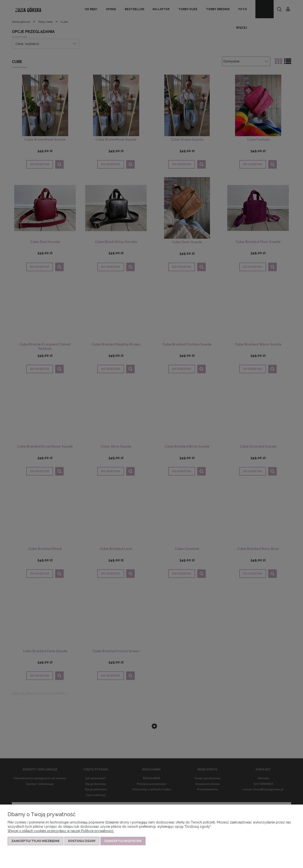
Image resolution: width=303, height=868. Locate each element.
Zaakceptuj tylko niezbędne (36, 841)
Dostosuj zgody (82, 841)
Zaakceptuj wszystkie (123, 841)
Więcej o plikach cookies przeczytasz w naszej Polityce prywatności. (61, 831)
